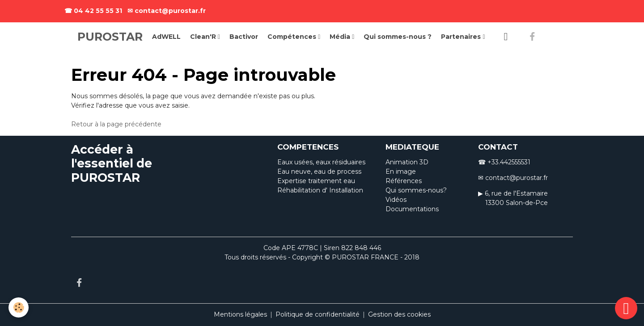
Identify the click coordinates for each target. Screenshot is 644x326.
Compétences (293, 37)
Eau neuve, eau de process (319, 171)
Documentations (412, 209)
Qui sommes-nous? (416, 190)
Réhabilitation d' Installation (320, 190)
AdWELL (166, 37)
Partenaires (462, 37)
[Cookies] (19, 307)
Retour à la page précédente (116, 124)
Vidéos (396, 200)
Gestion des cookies (399, 314)
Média (341, 37)
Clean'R (204, 37)
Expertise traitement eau (316, 181)
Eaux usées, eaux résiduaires (321, 162)
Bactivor (244, 37)
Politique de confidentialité (318, 314)
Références (404, 181)
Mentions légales (240, 314)
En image (401, 171)
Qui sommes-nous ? (398, 37)
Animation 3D (407, 162)
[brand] (110, 37)
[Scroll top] (626, 308)
